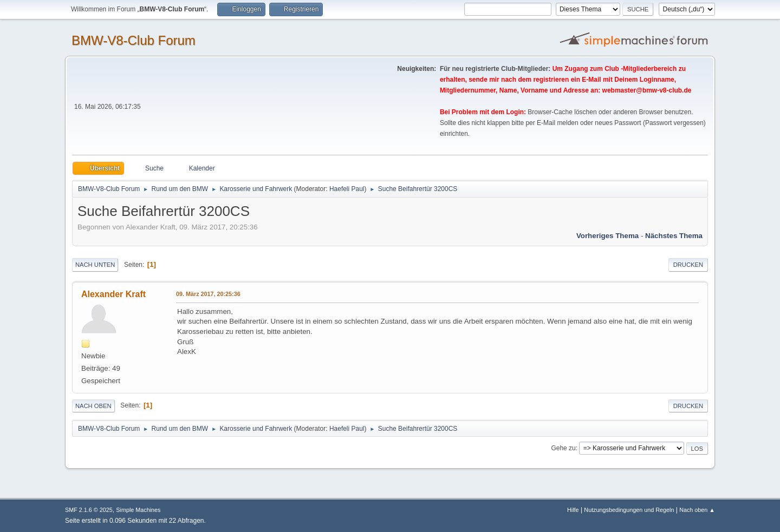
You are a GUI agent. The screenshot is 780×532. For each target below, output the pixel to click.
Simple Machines (138, 510)
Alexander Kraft (113, 294)
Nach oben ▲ (697, 510)
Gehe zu (563, 448)
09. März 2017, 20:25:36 (208, 294)
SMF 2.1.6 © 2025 (89, 510)
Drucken (688, 265)
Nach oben (93, 406)
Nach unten (95, 265)
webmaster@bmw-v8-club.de (647, 90)
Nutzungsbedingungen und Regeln (629, 510)
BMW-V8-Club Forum (134, 40)
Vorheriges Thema (607, 236)
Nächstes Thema (674, 236)
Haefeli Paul (347, 189)
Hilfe (573, 510)
